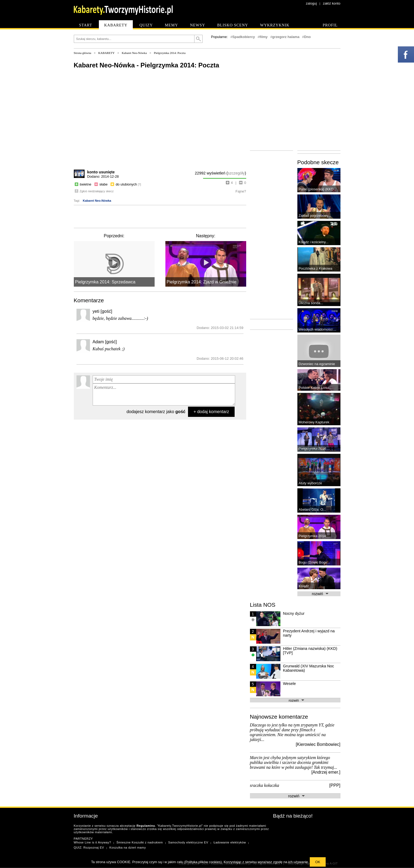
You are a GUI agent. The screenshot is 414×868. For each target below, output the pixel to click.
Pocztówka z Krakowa (316, 268)
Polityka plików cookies (203, 862)
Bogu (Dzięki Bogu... (314, 562)
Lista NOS (263, 605)
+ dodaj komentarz (211, 412)
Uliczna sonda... (311, 303)
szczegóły (236, 173)
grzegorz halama (286, 37)
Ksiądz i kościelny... (314, 242)
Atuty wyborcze (310, 483)
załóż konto (332, 3)
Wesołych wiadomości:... (318, 329)
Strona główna (83, 53)
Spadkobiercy (244, 37)
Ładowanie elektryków (230, 842)
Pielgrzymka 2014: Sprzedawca (105, 282)
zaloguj (312, 3)
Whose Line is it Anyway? (93, 842)
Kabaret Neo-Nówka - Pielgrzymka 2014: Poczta (147, 65)
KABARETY (107, 53)
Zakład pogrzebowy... (315, 216)
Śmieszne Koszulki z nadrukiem (140, 842)
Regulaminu (146, 826)
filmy (264, 37)
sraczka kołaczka (265, 785)
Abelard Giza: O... (312, 510)
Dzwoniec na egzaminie (317, 364)
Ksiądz (304, 586)
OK (318, 862)
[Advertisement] (160, 216)
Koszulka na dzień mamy (128, 848)
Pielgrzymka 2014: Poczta (170, 53)
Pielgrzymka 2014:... (314, 449)
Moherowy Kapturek (314, 422)
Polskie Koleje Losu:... (316, 388)
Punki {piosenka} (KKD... (318, 189)
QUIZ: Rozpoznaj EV (89, 848)
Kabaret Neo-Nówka (134, 53)
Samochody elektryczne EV (188, 842)
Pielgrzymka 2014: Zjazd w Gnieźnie (202, 282)
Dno (307, 37)
